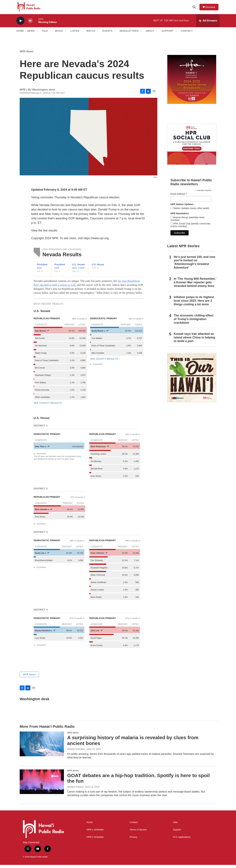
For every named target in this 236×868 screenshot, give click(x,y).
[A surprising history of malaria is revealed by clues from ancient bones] (42, 747)
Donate (211, 9)
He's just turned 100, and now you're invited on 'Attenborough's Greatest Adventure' (194, 265)
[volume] (30, 24)
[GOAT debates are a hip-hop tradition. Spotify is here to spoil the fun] (42, 785)
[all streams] (208, 24)
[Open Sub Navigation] (37, 34)
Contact (134, 825)
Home (20, 34)
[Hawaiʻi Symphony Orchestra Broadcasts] (192, 83)
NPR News (27, 55)
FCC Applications (182, 840)
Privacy (133, 840)
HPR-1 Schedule (95, 833)
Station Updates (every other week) (191, 211)
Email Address (179, 197)
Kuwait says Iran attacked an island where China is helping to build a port (194, 341)
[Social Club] (192, 147)
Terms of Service (138, 833)
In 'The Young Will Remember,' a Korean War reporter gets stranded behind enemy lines (195, 285)
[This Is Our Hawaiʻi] (192, 381)
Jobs (175, 825)
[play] (20, 24)
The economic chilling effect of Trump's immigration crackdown (194, 322)
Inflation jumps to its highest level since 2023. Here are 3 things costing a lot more (194, 304)
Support (177, 833)
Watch (91, 34)
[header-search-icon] (195, 9)
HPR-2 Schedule (95, 840)
